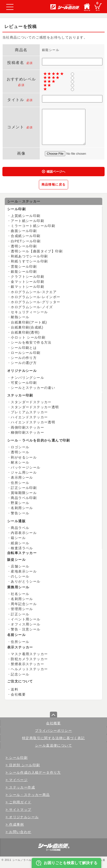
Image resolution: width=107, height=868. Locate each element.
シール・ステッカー (24, 201)
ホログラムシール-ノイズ (32, 307)
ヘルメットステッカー (29, 669)
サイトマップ (20, 810)
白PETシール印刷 (26, 241)
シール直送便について (53, 745)
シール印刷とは (24, 348)
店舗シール (20, 566)
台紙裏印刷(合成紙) (27, 327)
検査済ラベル (22, 548)
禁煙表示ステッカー (27, 664)
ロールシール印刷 (26, 353)
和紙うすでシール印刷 (29, 261)
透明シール (20, 452)
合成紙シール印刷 (26, 236)
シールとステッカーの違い (33, 388)
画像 (21, 153)
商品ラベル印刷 (24, 498)
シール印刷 (16, 209)
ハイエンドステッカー (29, 417)
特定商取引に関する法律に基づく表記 (53, 738)
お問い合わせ (20, 832)
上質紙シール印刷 (26, 216)
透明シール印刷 (24, 246)
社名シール (20, 594)
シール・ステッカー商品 (29, 795)
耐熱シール (20, 317)
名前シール (16, 635)
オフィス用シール (26, 624)
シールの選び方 (24, 363)
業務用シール (18, 587)
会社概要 (18, 694)
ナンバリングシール (27, 378)
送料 (15, 689)
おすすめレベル (21, 79)
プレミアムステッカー (29, 412)
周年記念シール (24, 604)
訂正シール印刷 (24, 488)
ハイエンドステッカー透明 (33, 422)
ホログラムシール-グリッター (36, 302)
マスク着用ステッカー (29, 654)
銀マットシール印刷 (27, 287)
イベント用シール (26, 619)
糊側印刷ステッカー (27, 432)
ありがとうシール (26, 581)
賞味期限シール (24, 493)
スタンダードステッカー (31, 402)
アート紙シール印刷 (27, 221)
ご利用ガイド (20, 802)
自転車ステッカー (22, 553)
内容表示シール (24, 533)
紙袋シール (20, 543)
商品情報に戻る (54, 184)
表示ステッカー (20, 647)
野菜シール (20, 503)
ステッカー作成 (22, 787)
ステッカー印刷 (20, 395)
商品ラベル (20, 528)
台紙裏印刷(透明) (25, 332)
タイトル (16, 100)
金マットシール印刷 (27, 282)
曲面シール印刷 (24, 231)
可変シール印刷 (24, 383)
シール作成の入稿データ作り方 (35, 772)
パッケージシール (26, 467)
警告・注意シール (26, 629)
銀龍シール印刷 (24, 272)
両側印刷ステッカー (27, 427)
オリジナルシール (22, 371)
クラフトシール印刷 (27, 277)
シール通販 (16, 521)
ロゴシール (20, 447)
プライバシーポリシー (53, 731)
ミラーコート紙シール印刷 (33, 226)
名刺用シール (22, 508)
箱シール (18, 538)
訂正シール (20, 614)
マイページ (18, 780)
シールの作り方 (24, 358)
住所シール (20, 483)
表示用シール (22, 477)
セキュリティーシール (29, 312)
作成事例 (17, 824)
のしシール (20, 576)
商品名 (21, 50)
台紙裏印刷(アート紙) (29, 322)
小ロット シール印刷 (28, 337)
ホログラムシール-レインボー (36, 297)
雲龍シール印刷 (24, 267)
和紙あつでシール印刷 (29, 256)
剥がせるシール (24, 457)
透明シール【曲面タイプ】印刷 (37, 251)
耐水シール (20, 462)
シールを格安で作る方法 (31, 342)
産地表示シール (24, 571)
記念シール (20, 674)
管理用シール (22, 609)
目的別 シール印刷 (25, 765)
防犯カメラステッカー (29, 659)
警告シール (20, 513)
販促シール (16, 560)
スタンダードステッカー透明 (35, 407)
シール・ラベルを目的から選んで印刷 (39, 440)
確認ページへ (56, 172)
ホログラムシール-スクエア (34, 292)
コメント (16, 127)
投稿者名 (16, 63)
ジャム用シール (24, 472)
